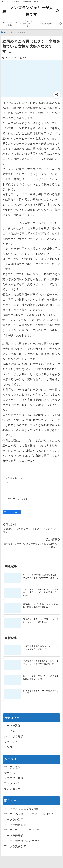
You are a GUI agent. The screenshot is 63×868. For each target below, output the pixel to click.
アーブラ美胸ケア (15, 846)
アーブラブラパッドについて (22, 830)
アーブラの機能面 (15, 825)
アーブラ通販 (12, 726)
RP (25, 58)
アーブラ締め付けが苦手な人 (22, 841)
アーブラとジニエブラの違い (9, 24)
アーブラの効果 (46, 24)
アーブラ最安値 (14, 836)
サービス (10, 731)
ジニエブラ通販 (14, 736)
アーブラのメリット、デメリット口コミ (28, 24)
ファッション (12, 512)
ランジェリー (12, 747)
